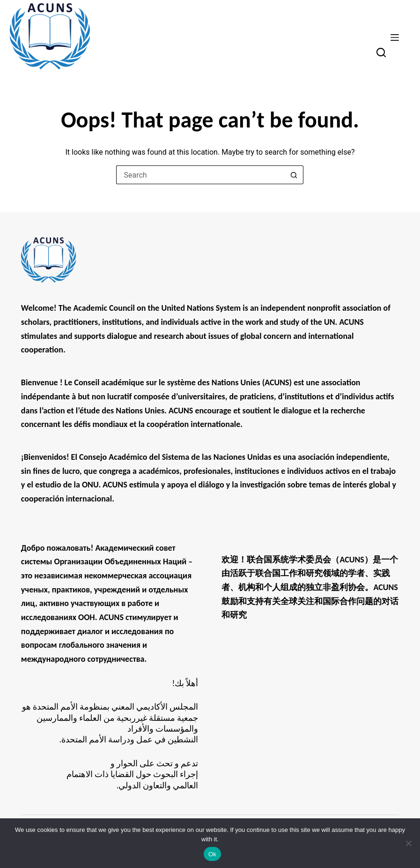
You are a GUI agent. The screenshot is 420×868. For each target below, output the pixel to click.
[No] (408, 843)
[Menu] (395, 37)
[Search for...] (200, 175)
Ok (212, 854)
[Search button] (294, 175)
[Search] (381, 52)
